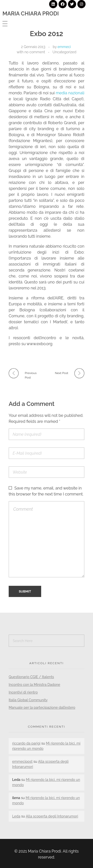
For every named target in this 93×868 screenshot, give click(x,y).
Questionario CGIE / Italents (31, 677)
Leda (16, 816)
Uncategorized (64, 52)
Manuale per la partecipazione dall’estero (42, 707)
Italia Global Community (28, 700)
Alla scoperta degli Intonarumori (52, 816)
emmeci (64, 47)
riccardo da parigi (26, 743)
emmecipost (22, 761)
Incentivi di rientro (23, 692)
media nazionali (70, 93)
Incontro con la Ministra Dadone (34, 685)
